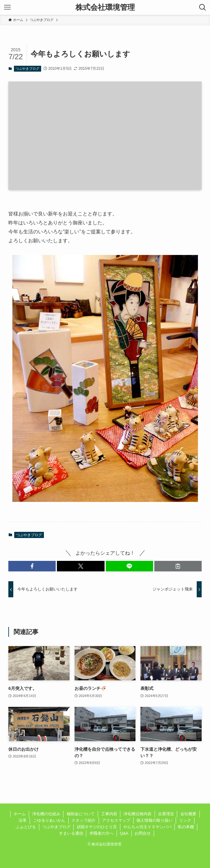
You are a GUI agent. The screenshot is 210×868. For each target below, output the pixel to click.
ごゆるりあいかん (49, 820)
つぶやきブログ (27, 69)
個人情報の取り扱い (154, 820)
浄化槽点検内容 (137, 814)
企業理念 (166, 814)
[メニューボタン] (7, 7)
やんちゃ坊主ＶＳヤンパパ (148, 827)
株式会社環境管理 (105, 7)
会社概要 (188, 814)
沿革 (23, 820)
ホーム (20, 814)
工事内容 (109, 814)
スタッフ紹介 (84, 820)
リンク (185, 820)
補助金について (81, 814)
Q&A (124, 833)
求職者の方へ (101, 833)
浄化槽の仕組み (46, 814)
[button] (32, 566)
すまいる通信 (71, 833)
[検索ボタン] (203, 7)
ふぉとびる (26, 827)
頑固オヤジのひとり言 (97, 827)
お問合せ (143, 833)
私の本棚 (186, 827)
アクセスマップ (116, 820)
